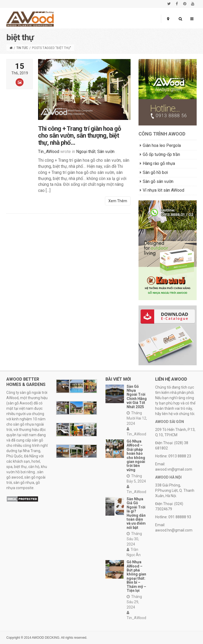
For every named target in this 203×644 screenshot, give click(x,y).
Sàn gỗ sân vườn (158, 181)
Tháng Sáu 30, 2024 (134, 539)
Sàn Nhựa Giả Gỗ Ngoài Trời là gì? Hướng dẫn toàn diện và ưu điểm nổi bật (136, 513)
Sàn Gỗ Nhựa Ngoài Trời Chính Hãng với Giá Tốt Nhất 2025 (137, 397)
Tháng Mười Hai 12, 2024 (137, 418)
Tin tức (22, 48)
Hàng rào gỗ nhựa (159, 163)
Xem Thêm (118, 204)
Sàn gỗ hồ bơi (155, 172)
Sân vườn (106, 155)
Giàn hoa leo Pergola (162, 145)
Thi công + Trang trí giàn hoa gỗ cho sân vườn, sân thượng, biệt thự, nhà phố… (80, 139)
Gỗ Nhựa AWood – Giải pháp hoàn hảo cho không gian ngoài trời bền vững (136, 456)
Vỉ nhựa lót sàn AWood (163, 190)
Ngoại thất (86, 155)
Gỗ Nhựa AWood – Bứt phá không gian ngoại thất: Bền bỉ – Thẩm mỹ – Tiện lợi (136, 576)
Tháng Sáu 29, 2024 (134, 602)
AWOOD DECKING (45, 638)
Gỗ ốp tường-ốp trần (161, 154)
